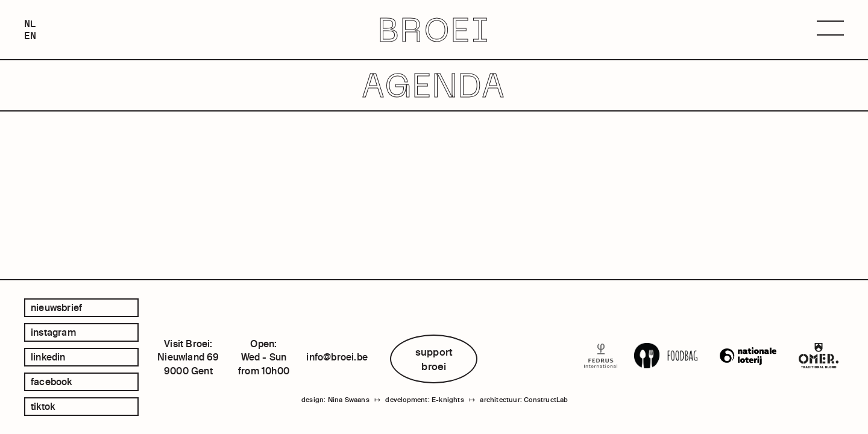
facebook (52, 382)
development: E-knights (424, 400)
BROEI (434, 30)
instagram (53, 332)
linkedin (48, 357)
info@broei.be (337, 357)
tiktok (43, 406)
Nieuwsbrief (56, 307)
